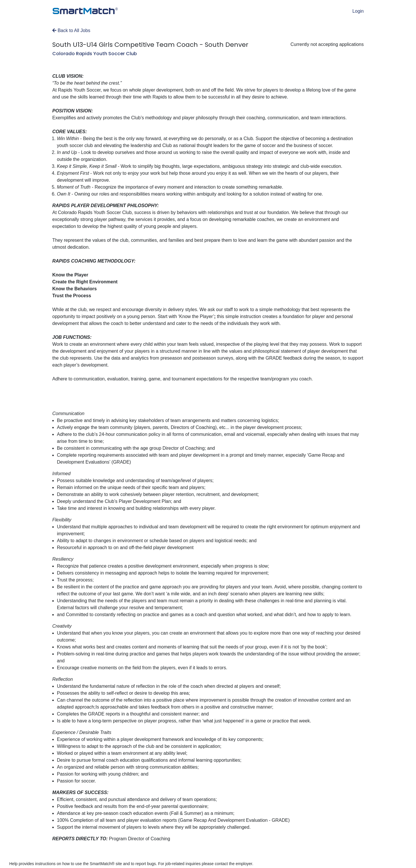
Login (358, 11)
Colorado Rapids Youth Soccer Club (95, 54)
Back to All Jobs (71, 30)
